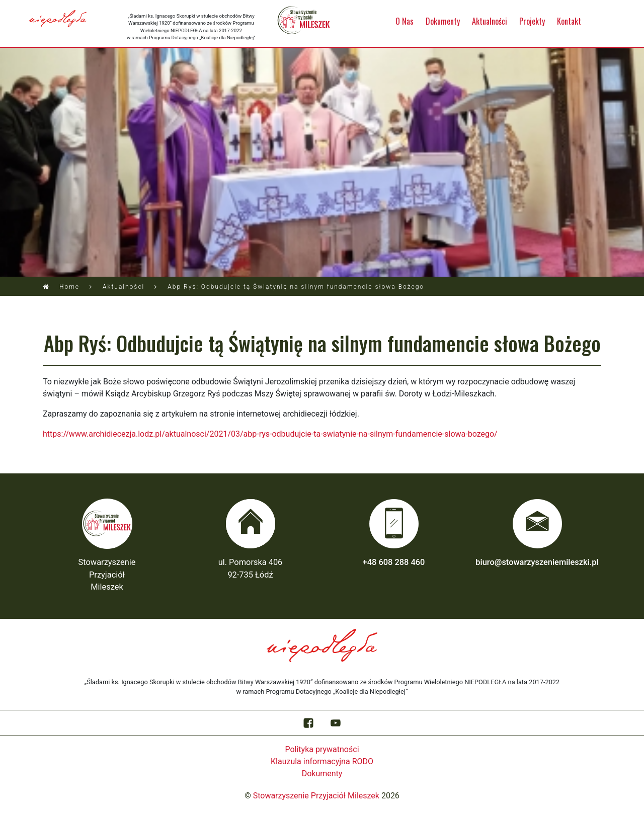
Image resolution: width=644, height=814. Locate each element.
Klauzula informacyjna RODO (322, 761)
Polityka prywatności (322, 749)
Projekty (532, 21)
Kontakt (569, 21)
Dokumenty (443, 21)
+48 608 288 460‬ (394, 562)
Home (69, 287)
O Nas (405, 21)
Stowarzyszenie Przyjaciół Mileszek (316, 796)
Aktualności (490, 21)
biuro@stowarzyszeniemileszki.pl (537, 562)
